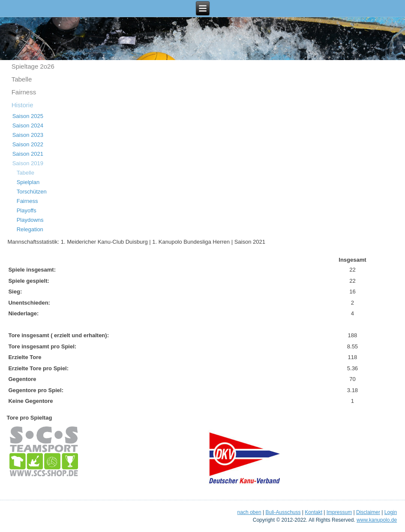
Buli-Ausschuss (283, 512)
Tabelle (22, 79)
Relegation (30, 229)
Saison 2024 (28, 125)
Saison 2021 (28, 154)
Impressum (339, 512)
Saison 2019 (28, 163)
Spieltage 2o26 (33, 66)
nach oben (249, 512)
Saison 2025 (28, 116)
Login (391, 512)
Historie (22, 105)
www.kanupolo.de (377, 520)
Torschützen (32, 192)
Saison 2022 (28, 144)
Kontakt (313, 512)
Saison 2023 (28, 135)
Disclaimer (368, 512)
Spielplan (28, 182)
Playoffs (27, 210)
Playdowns (30, 220)
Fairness (24, 92)
